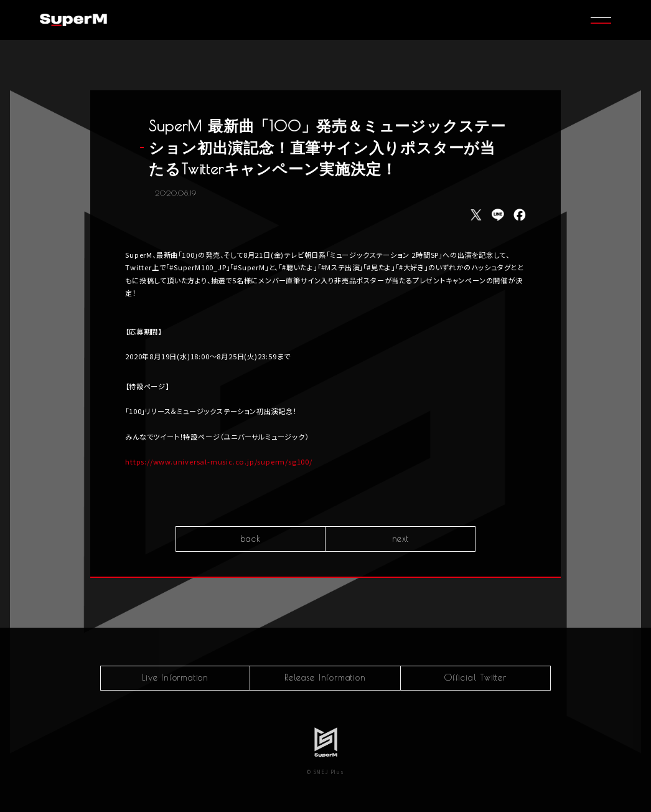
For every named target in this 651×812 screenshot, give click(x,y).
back (250, 540)
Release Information (325, 677)
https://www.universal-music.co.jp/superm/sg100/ (219, 463)
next (400, 540)
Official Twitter (475, 677)
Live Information (175, 677)
